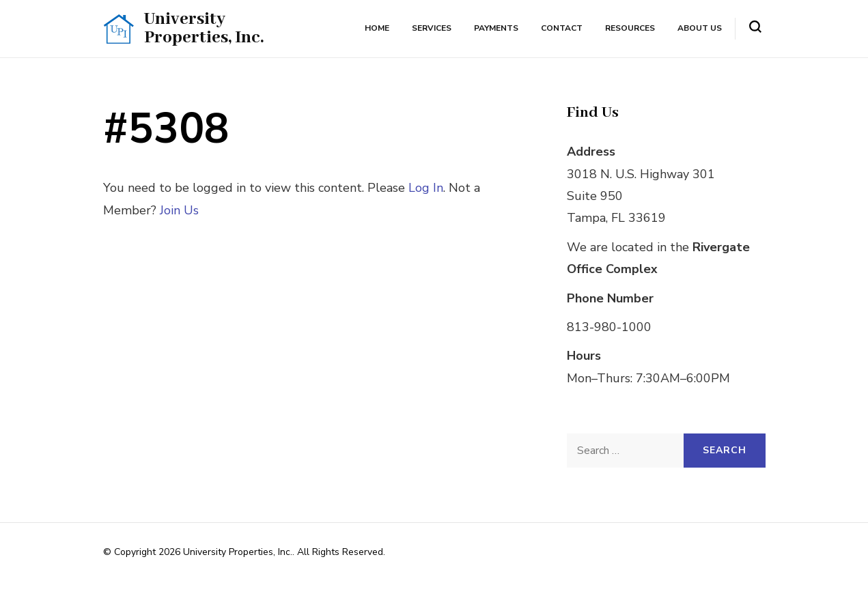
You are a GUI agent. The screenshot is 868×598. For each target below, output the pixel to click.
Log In (426, 188)
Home (377, 28)
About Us (700, 28)
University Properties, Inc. (204, 28)
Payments (496, 28)
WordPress (351, 569)
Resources (630, 28)
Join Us (179, 210)
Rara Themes (238, 569)
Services (432, 28)
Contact (562, 28)
